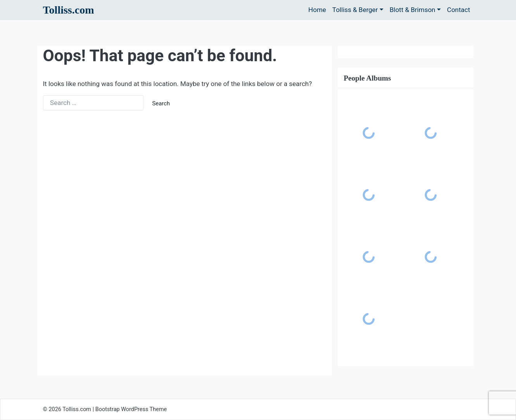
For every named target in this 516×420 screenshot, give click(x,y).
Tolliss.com (69, 10)
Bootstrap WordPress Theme (131, 409)
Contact (458, 10)
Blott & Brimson (412, 10)
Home (317, 10)
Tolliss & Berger (355, 10)
